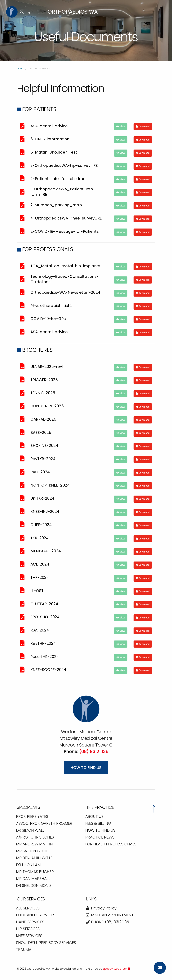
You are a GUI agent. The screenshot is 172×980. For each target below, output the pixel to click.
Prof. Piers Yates (32, 817)
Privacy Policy (101, 908)
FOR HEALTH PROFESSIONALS (111, 844)
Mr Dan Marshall (33, 879)
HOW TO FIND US (100, 831)
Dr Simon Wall (30, 831)
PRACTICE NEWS (100, 838)
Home (20, 69)
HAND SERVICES (30, 922)
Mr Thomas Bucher (35, 872)
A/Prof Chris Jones (35, 838)
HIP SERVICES (28, 929)
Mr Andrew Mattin (34, 844)
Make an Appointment (109, 915)
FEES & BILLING (98, 824)
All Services (28, 908)
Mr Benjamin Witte (34, 858)
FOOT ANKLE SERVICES (36, 915)
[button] (22, 12)
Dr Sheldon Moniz (34, 886)
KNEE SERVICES (29, 936)
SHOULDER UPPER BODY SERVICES (46, 943)
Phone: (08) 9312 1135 (107, 922)
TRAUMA (24, 950)
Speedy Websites (114, 969)
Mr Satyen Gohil (32, 851)
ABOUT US (94, 817)
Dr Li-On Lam (28, 865)
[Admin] (129, 969)
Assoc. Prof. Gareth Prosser (44, 824)
